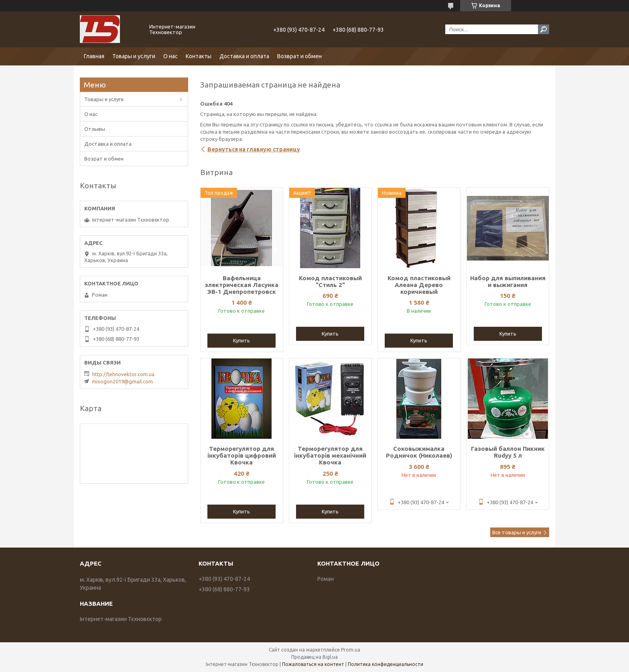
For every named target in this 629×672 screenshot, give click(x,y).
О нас (170, 56)
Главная (94, 56)
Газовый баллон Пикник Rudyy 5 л (508, 452)
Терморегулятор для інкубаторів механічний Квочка (330, 455)
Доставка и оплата (244, 56)
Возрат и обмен (104, 159)
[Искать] (544, 29)
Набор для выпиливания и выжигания (508, 281)
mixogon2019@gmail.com (122, 381)
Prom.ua (351, 650)
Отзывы (95, 129)
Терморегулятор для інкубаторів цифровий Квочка (242, 455)
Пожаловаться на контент (313, 664)
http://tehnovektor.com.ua (123, 374)
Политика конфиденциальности (386, 664)
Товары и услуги (134, 56)
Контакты (199, 56)
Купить (241, 340)
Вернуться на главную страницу (254, 149)
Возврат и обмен (299, 56)
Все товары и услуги (517, 532)
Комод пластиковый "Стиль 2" (330, 281)
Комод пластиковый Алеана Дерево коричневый (419, 285)
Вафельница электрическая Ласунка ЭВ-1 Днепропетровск (242, 285)
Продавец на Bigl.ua (314, 657)
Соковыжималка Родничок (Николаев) (419, 452)
